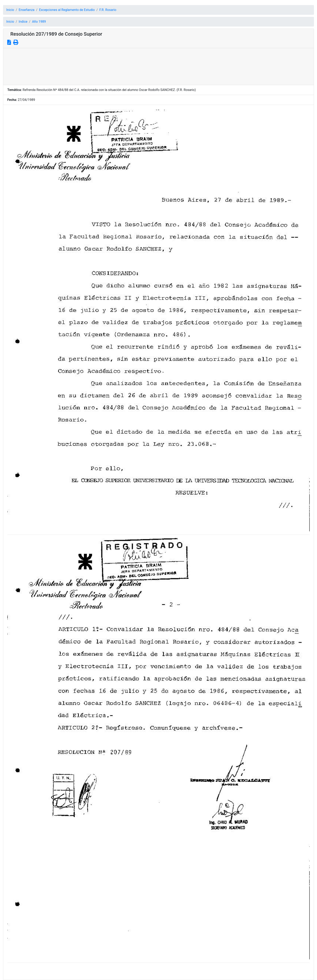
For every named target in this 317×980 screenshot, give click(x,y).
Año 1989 (39, 22)
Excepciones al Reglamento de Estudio (67, 10)
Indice (23, 22)
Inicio (10, 10)
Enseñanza (27, 10)
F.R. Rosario (108, 10)
